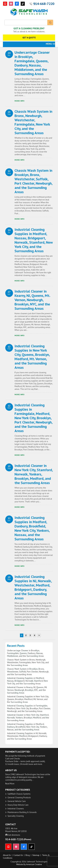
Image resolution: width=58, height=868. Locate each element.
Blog (28, 855)
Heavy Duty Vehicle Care (18, 805)
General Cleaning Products (19, 798)
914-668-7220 (44, 4)
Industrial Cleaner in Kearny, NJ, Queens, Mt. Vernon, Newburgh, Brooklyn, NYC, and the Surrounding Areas (32, 300)
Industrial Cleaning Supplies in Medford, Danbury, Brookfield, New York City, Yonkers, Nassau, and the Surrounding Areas (32, 528)
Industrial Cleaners (16, 809)
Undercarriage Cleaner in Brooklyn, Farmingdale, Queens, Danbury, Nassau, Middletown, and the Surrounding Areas (32, 63)
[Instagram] (11, 4)
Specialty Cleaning (16, 816)
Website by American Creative (29, 864)
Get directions (13, 835)
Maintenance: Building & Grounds (22, 812)
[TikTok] (23, 4)
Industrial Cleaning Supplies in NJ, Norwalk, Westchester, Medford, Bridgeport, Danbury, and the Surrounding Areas (33, 587)
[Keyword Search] (26, 22)
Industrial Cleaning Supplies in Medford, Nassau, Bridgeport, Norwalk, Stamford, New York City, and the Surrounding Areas (34, 240)
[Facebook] (17, 4)
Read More (10, 784)
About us (7, 855)
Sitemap (36, 855)
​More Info (19, 101)
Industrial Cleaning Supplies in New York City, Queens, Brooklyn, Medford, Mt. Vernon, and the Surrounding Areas (32, 357)
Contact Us (18, 855)
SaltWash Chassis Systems (19, 794)
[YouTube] (5, 4)
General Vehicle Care (17, 801)
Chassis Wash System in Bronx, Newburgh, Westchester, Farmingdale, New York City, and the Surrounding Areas (33, 122)
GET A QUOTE (29, 38)
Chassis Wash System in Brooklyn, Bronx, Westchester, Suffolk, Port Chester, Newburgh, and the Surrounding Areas (33, 181)
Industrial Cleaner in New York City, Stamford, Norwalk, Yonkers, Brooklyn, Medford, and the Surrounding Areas (34, 474)
